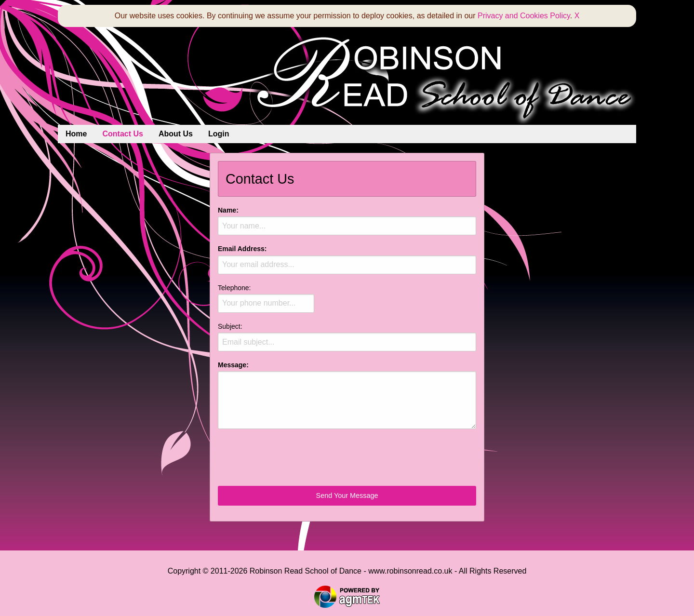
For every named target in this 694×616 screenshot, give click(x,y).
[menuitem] (76, 134)
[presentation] (291, 455)
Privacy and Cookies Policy (524, 16)
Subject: (347, 337)
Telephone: (266, 298)
